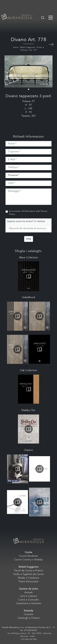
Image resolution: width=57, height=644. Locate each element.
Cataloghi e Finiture (29, 618)
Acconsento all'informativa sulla (28, 213)
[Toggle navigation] (51, 17)
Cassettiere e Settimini (28, 604)
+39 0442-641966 (28, 639)
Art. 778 (33, 50)
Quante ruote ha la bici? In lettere (26, 221)
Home (16, 47)
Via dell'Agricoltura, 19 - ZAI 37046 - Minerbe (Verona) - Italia (30, 635)
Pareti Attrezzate (29, 582)
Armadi (28, 593)
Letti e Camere (28, 596)
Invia (29, 239)
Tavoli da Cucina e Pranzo (28, 571)
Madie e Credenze (28, 578)
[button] (29, 89)
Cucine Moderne (29, 556)
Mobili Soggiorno (28, 47)
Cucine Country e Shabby (28, 560)
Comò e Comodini (28, 600)
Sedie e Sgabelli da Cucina (28, 574)
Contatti (29, 614)
